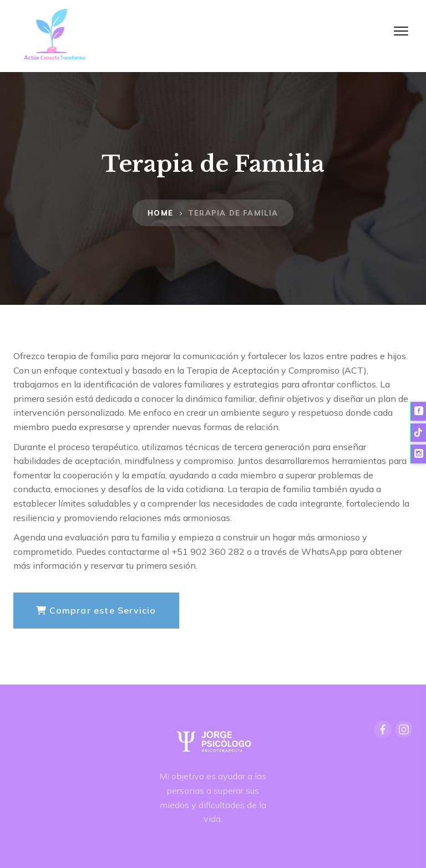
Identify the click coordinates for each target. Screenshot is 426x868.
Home (160, 213)
